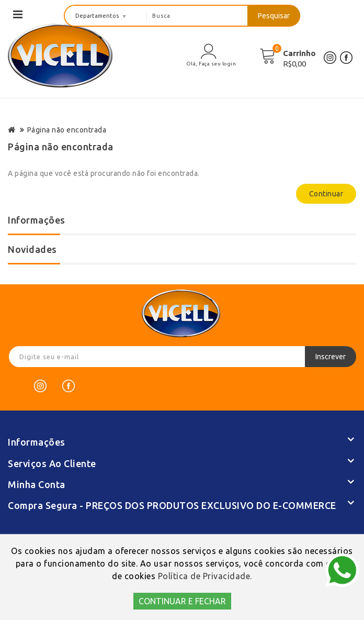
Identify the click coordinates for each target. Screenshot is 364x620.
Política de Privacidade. (205, 576)
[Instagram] (40, 386)
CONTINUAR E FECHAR (182, 601)
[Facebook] (69, 386)
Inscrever (331, 357)
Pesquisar (274, 16)
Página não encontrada (67, 130)
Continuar (326, 194)
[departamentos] (106, 16)
